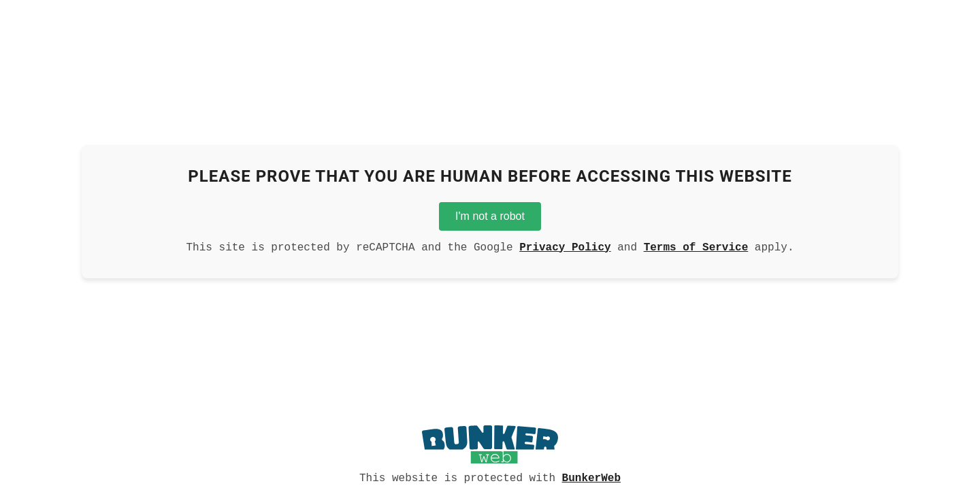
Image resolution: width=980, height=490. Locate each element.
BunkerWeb (591, 477)
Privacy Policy (565, 246)
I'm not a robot (490, 213)
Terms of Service (696, 246)
